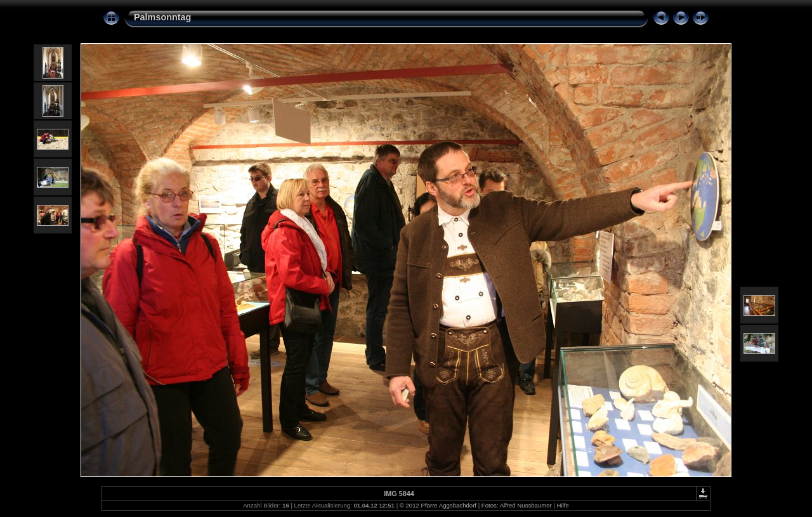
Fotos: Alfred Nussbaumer (517, 505)
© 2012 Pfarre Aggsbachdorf (438, 505)
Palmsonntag (162, 17)
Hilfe (563, 505)
